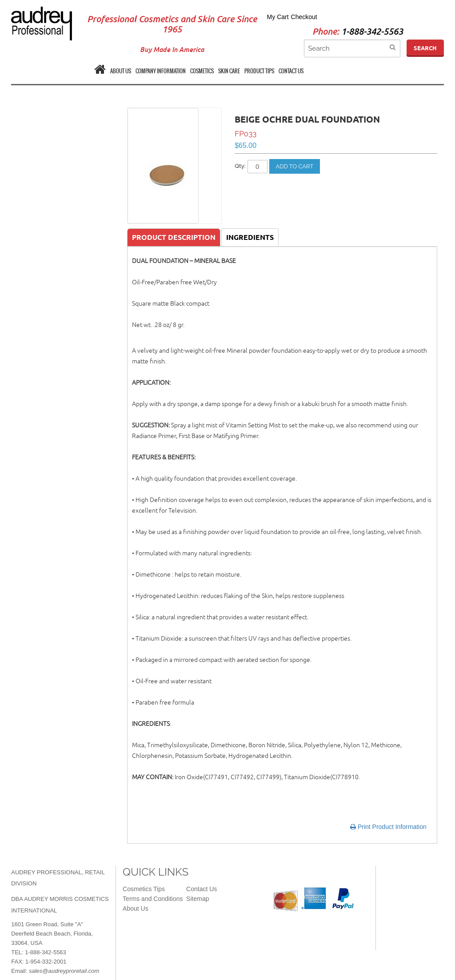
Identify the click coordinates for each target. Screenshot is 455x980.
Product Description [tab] (174, 237)
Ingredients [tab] (250, 237)
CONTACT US (291, 71)
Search (425, 48)
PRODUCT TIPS (259, 71)
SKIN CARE (229, 71)
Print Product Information (388, 827)
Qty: (240, 166)
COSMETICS (202, 71)
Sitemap (198, 899)
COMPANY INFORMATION (161, 71)
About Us (136, 908)
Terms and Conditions (153, 899)
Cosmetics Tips (144, 889)
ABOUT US (121, 71)
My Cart (278, 17)
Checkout (304, 17)
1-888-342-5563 (372, 32)
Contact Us (202, 889)
